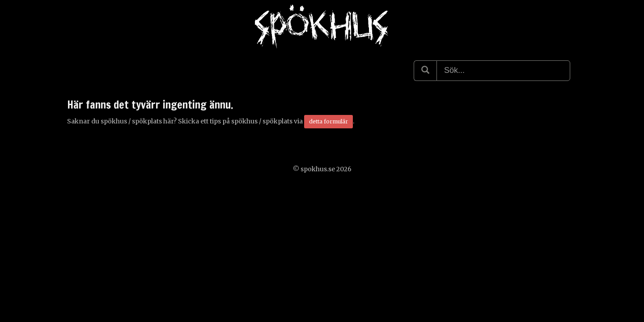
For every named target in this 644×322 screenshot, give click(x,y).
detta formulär (328, 121)
